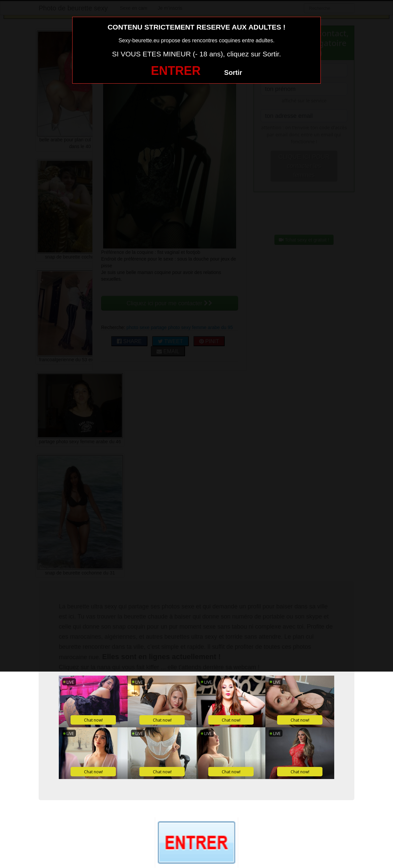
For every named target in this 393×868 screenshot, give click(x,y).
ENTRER (176, 71)
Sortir (233, 73)
